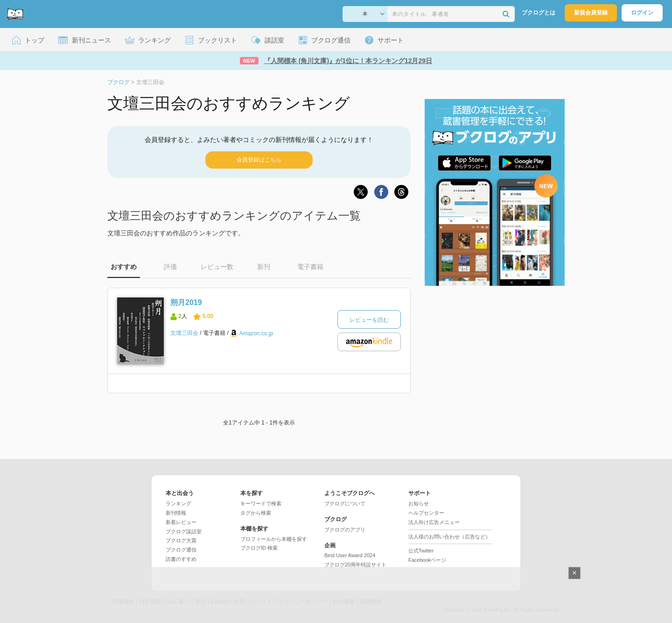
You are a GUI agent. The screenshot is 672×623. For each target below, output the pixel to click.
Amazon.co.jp (256, 333)
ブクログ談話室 (184, 531)
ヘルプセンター (426, 513)
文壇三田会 (184, 333)
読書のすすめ (181, 559)
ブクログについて (345, 503)
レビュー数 (217, 267)
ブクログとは (539, 13)
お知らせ (419, 503)
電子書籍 (310, 267)
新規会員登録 (591, 13)
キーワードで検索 (261, 503)
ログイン (642, 13)
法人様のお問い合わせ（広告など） (449, 537)
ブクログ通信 (181, 550)
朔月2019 (186, 302)
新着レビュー (181, 522)
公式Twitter (421, 551)
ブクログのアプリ (345, 530)
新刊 (264, 267)
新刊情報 (176, 513)
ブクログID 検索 (259, 548)
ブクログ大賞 (181, 540)
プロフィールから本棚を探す (274, 539)
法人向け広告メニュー (434, 522)
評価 (170, 267)
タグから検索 (256, 513)
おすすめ (124, 267)
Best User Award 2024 (350, 555)
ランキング (178, 503)
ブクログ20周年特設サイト (355, 565)
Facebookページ (427, 560)
